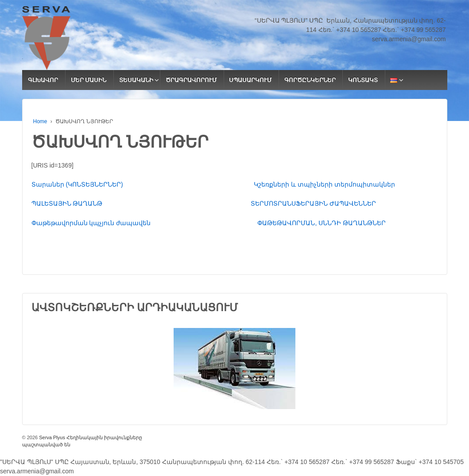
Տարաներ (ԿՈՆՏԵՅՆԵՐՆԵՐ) (143, 184)
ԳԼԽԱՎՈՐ (43, 80)
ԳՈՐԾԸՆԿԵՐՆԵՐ (310, 80)
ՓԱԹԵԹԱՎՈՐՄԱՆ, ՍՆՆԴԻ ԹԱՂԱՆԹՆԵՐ (322, 223)
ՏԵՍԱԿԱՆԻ (136, 80)
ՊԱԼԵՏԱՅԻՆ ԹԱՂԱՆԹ (141, 203)
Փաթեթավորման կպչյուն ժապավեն (145, 223)
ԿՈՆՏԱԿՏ (363, 80)
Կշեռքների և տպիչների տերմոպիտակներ (324, 184)
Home (40, 121)
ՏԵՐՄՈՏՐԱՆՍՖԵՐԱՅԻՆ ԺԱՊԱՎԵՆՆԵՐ (313, 203)
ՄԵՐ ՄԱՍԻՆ (89, 80)
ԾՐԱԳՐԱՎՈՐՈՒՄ (191, 80)
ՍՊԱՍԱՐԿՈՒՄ (250, 80)
